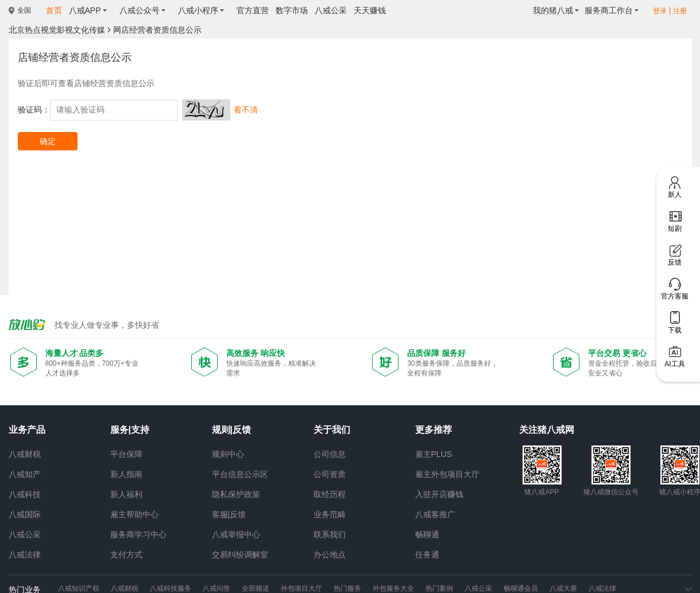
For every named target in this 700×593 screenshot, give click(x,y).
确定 (48, 141)
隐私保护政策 (236, 494)
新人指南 (126, 474)
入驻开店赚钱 (439, 494)
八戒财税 (25, 454)
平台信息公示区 (240, 474)
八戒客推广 (435, 514)
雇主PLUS (434, 454)
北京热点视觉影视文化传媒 (57, 30)
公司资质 (330, 474)
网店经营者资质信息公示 (157, 30)
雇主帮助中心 (134, 514)
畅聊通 (427, 534)
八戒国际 (25, 514)
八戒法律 (25, 555)
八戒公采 (25, 534)
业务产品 (27, 430)
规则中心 (228, 454)
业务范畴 (330, 514)
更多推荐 (434, 430)
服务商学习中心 (138, 534)
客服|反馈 (229, 514)
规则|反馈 (231, 430)
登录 (660, 11)
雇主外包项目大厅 (447, 474)
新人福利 (126, 494)
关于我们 (332, 430)
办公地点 (330, 555)
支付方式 (126, 555)
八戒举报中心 (236, 534)
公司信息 (330, 454)
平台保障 (126, 454)
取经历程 (330, 494)
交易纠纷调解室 (240, 555)
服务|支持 (130, 430)
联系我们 (330, 534)
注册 (680, 11)
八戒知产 (25, 474)
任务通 (427, 555)
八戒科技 (25, 494)
